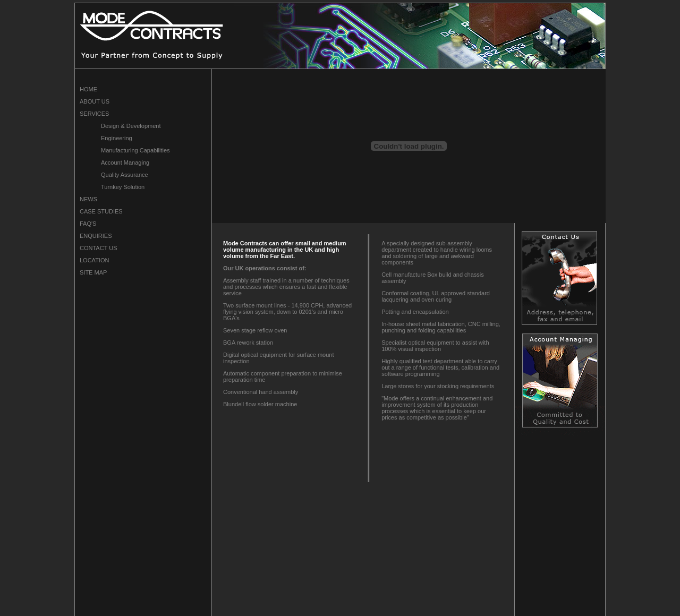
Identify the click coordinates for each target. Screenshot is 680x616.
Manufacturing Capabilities (135, 150)
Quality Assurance (125, 175)
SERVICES (94, 114)
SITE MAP (93, 272)
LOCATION (94, 260)
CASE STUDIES (101, 211)
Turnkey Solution (123, 187)
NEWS (88, 199)
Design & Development (131, 126)
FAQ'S (88, 224)
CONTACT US (99, 248)
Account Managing (125, 162)
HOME (88, 89)
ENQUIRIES (96, 236)
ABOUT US (95, 101)
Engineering (117, 138)
